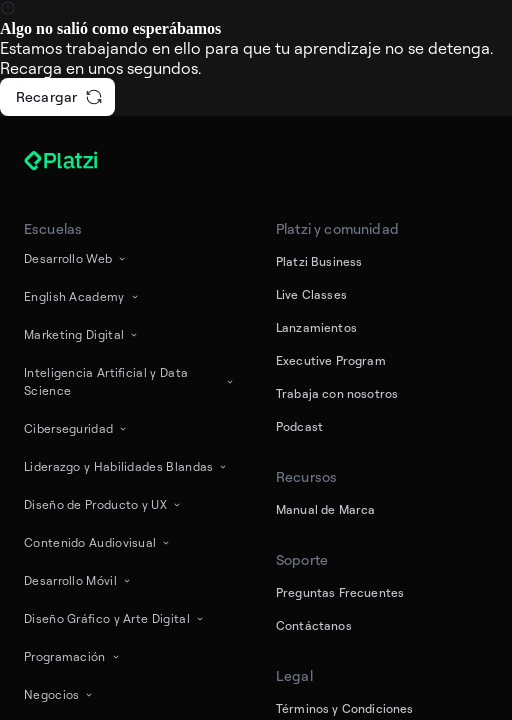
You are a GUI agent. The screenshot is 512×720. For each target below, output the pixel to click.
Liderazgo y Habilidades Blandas (126, 466)
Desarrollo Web (76, 258)
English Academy (82, 296)
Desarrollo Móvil (78, 580)
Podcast (299, 426)
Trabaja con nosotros (337, 393)
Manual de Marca (325, 509)
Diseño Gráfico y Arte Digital (115, 618)
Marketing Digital (82, 334)
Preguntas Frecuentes (340, 592)
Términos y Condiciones (345, 708)
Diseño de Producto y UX (103, 504)
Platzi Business (319, 261)
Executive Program (331, 360)
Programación (73, 656)
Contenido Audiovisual (98, 542)
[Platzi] (84, 161)
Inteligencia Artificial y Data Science (130, 381)
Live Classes (311, 294)
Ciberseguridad (76, 428)
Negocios (59, 694)
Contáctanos (314, 625)
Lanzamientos (316, 327)
